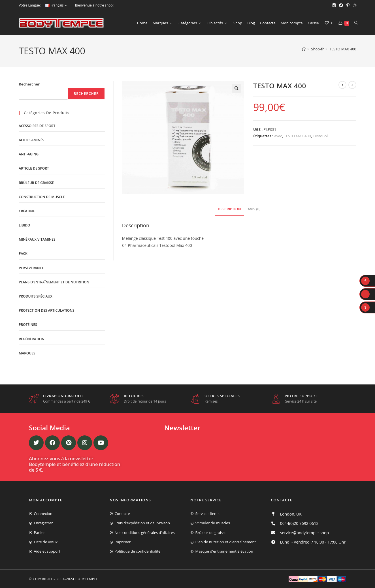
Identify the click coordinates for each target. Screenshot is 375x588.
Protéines (28, 325)
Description (229, 209)
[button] (236, 88)
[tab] (229, 209)
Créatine (27, 211)
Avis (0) (254, 209)
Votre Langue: (30, 5)
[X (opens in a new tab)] (334, 5)
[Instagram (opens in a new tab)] (354, 5)
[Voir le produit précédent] (342, 85)
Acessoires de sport (37, 126)
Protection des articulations (46, 310)
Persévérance (31, 268)
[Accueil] (304, 49)
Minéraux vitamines (37, 239)
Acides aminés (31, 140)
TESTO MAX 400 (343, 49)
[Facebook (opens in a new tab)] (341, 5)
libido (24, 225)
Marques (27, 353)
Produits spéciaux (36, 296)
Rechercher (29, 84)
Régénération (32, 339)
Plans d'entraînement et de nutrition (54, 282)
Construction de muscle (42, 197)
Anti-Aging (29, 154)
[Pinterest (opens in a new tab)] (348, 5)
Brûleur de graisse (36, 183)
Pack (23, 254)
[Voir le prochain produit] (352, 85)
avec (278, 136)
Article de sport (34, 168)
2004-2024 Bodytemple (77, 579)
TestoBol (320, 136)
